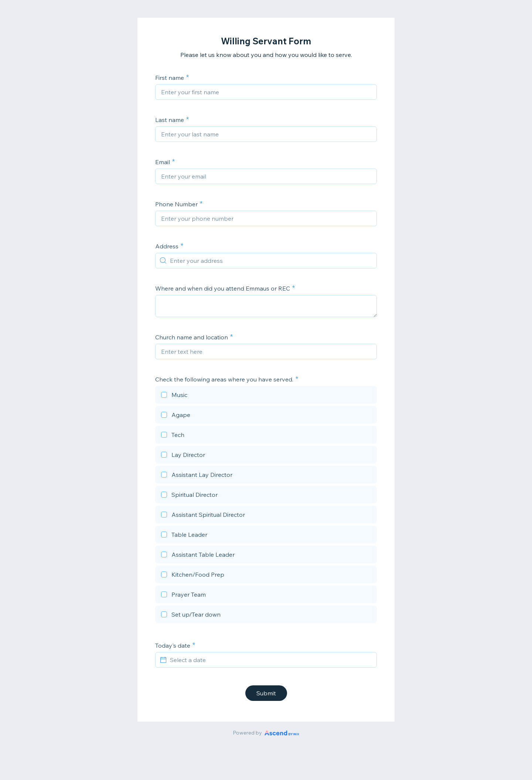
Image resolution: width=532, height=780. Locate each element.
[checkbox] (266, 396)
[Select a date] (270, 660)
